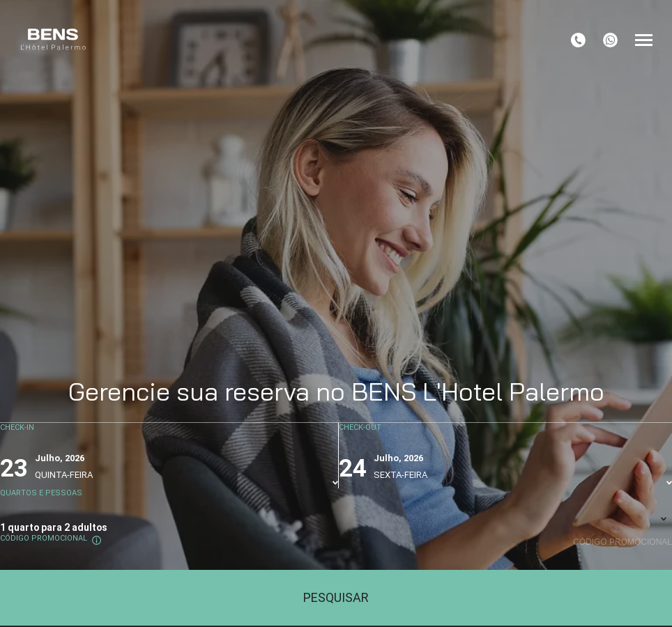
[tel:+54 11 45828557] (578, 40)
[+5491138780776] (610, 40)
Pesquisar (336, 597)
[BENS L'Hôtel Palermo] (53, 40)
